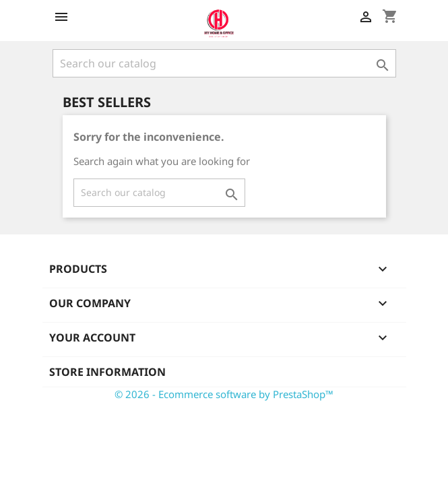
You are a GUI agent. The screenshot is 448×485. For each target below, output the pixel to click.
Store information (107, 372)
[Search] (224, 63)
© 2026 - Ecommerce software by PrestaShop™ (224, 394)
